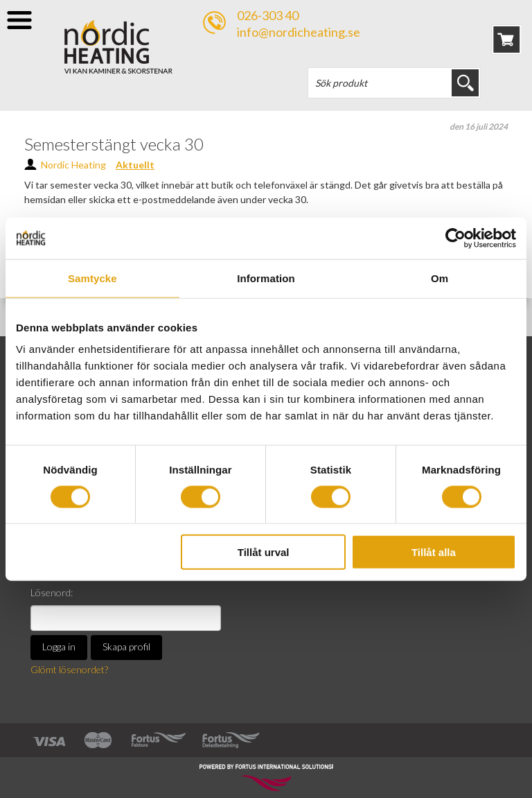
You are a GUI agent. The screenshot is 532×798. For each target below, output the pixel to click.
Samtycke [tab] (92, 278)
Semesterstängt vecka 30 (114, 144)
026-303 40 (268, 15)
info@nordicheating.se (299, 32)
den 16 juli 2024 (479, 127)
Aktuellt (135, 165)
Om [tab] (440, 278)
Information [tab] (266, 278)
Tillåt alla (434, 552)
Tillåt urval (264, 552)
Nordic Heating (73, 165)
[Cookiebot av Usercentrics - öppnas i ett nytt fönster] (455, 238)
